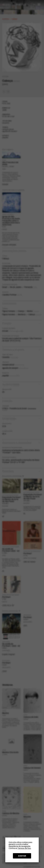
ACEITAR (22, 856)
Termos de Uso (24, 848)
